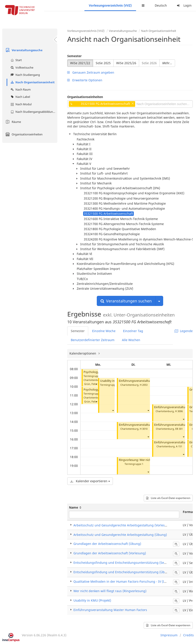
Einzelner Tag (133, 331)
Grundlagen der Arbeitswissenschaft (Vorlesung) (110, 553)
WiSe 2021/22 (80, 63)
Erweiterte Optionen (85, 80)
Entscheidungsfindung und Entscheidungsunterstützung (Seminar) (124, 563)
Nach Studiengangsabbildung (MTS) (33, 112)
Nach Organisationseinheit (32, 82)
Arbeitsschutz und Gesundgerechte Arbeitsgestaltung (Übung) (120, 535)
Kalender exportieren (90, 481)
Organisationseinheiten (23, 134)
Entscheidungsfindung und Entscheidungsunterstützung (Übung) (123, 572)
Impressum (169, 635)
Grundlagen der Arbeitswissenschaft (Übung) (107, 544)
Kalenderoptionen (83, 353)
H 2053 (144, 385)
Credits (189, 635)
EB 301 (179, 429)
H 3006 (179, 411)
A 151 (179, 446)
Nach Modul (21, 104)
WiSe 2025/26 (126, 63)
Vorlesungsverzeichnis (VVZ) (110, 5)
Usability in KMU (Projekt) (92, 600)
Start (16, 60)
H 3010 (144, 429)
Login (184, 5)
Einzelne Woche (104, 331)
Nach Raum (20, 89)
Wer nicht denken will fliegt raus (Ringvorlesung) (110, 591)
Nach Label (20, 97)
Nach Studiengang (25, 75)
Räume (13, 122)
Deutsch (161, 5)
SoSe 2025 (103, 63)
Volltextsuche (21, 67)
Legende (184, 331)
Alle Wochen (131, 340)
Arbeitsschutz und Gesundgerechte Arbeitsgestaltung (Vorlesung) (123, 525)
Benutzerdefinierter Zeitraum (93, 340)
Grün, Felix (91, 384)
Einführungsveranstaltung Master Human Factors (110, 610)
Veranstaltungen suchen (126, 301)
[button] (96, 384)
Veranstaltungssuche (23, 50)
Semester (74, 56)
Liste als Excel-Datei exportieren (168, 498)
